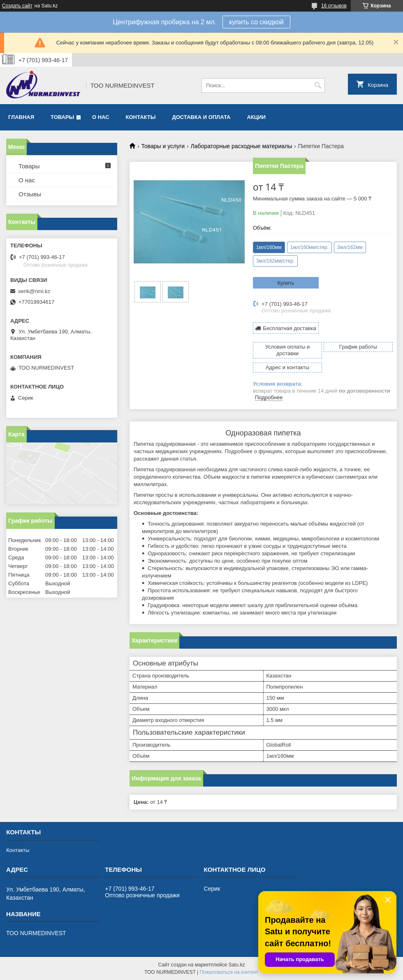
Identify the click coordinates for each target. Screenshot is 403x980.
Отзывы (30, 194)
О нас (101, 117)
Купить (286, 283)
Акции (256, 117)
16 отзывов (334, 6)
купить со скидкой (256, 22)
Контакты (141, 117)
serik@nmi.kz (34, 291)
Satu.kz (236, 965)
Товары (62, 117)
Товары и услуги (163, 146)
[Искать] (318, 85)
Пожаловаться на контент (229, 972)
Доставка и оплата (201, 117)
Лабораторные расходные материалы (242, 146)
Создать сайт (17, 6)
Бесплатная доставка (289, 328)
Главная (21, 117)
